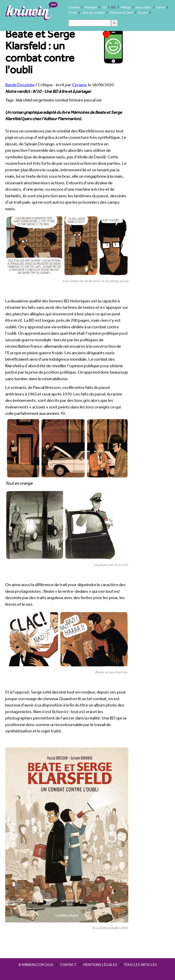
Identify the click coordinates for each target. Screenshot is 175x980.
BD (113, 7)
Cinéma (74, 7)
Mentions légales (100, 965)
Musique (91, 7)
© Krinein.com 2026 (36, 965)
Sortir (73, 12)
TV (104, 7)
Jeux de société (93, 12)
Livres (161, 7)
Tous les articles (140, 965)
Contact (68, 965)
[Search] (90, 23)
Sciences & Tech (121, 12)
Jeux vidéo (143, 7)
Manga (126, 7)
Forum (143, 12)
